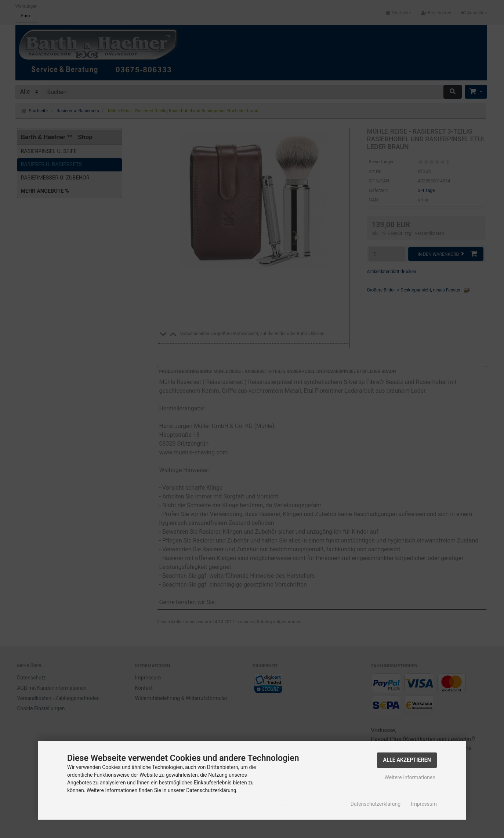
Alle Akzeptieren (407, 760)
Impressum (424, 804)
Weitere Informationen (410, 777)
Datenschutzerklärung (376, 804)
